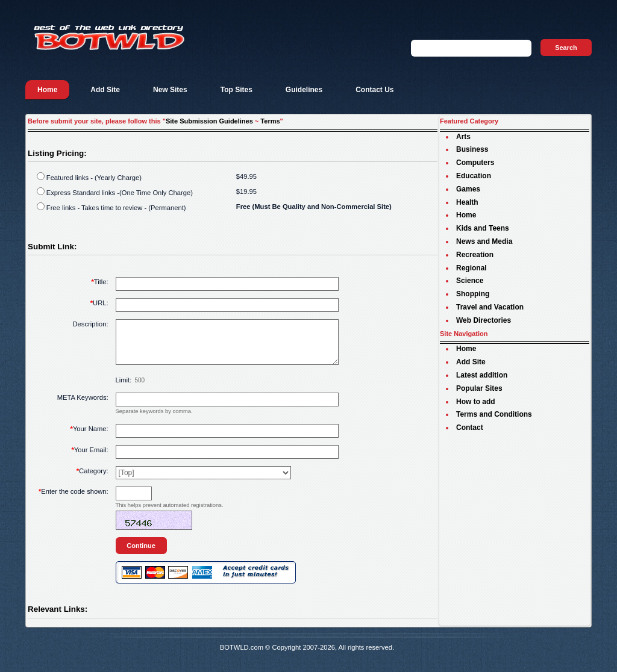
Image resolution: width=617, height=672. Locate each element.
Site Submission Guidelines (209, 121)
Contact (470, 428)
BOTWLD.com (242, 656)
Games (468, 189)
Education (474, 176)
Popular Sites (479, 388)
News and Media (484, 241)
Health (467, 202)
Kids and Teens (483, 228)
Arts (463, 137)
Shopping (473, 294)
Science (470, 281)
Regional (471, 268)
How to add (476, 402)
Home (47, 90)
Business (472, 149)
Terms (270, 121)
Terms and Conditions (494, 414)
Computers (475, 163)
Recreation (475, 255)
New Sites (170, 90)
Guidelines (304, 90)
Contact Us (374, 90)
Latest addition (482, 375)
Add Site (105, 90)
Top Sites (236, 90)
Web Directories (484, 320)
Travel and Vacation (490, 307)
